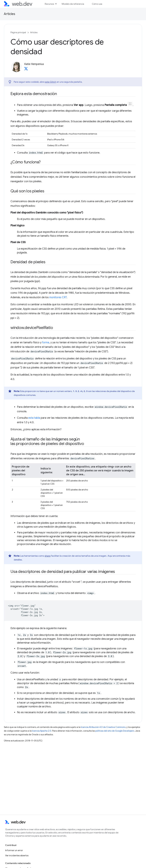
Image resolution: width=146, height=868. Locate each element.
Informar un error (14, 850)
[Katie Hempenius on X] (26, 70)
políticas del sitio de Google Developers (115, 731)
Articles (10, 14)
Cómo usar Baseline (102, 4)
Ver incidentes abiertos (17, 855)
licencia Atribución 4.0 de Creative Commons (103, 727)
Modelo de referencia (73, 4)
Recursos (49, 4)
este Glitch (51, 82)
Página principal (18, 32)
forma (46, 342)
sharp (48, 556)
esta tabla (34, 418)
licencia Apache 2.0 (42, 731)
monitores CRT (58, 297)
